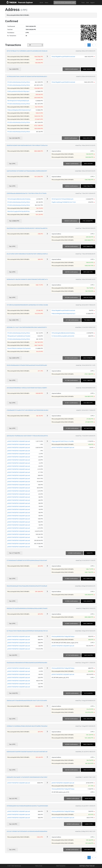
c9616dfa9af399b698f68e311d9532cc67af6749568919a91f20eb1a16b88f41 (27, 388)
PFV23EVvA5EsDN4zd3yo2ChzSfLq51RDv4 (19, 82)
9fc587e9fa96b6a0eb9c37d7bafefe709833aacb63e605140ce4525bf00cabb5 (27, 365)
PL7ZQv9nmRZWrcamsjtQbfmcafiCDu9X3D (63, 336)
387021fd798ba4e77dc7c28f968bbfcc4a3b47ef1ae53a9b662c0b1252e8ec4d (27, 51)
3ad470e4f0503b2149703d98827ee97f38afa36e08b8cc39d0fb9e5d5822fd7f (27, 171)
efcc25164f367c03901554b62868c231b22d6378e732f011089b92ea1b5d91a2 (27, 254)
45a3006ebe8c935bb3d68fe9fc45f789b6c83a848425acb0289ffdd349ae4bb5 (27, 663)
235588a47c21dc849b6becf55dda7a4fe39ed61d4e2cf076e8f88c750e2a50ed (27, 726)
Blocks (41, 3)
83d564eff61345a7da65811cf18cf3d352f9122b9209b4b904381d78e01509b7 (27, 777)
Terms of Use (39, 866)
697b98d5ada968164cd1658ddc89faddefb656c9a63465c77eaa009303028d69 (27, 806)
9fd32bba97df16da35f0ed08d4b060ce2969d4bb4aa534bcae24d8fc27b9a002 (27, 608)
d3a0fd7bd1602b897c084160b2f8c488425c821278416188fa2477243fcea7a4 (27, 145)
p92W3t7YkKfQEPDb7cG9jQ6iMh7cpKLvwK (19, 441)
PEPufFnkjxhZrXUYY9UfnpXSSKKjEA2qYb (18, 101)
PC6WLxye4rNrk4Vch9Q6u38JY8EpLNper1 (18, 91)
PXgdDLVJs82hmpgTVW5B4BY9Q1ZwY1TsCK (64, 202)
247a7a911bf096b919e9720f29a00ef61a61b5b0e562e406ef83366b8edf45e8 (27, 831)
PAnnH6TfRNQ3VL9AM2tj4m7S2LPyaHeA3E (19, 348)
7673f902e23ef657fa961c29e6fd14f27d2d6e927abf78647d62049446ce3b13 (27, 77)
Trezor (83, 3)
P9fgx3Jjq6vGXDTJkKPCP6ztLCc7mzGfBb (63, 441)
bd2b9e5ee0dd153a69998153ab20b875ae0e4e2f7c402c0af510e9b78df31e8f (27, 752)
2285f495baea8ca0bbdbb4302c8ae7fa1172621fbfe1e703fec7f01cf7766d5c (27, 193)
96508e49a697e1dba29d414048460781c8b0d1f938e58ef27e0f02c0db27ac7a (27, 279)
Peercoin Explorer (25, 2)
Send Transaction (61, 866)
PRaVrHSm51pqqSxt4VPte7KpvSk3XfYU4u (18, 211)
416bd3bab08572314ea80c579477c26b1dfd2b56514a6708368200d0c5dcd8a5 (27, 410)
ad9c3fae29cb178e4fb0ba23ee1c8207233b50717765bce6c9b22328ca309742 (27, 436)
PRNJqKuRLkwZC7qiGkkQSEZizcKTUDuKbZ (19, 336)
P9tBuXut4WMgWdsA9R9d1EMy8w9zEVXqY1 (19, 110)
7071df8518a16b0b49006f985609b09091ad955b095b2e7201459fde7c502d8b (27, 305)
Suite (88, 3)
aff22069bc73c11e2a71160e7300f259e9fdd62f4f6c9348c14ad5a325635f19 (27, 327)
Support (92, 3)
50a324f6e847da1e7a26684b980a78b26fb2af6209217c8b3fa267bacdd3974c (27, 228)
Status (46, 3)
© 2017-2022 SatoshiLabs (14, 866)
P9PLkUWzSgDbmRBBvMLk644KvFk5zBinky (19, 199)
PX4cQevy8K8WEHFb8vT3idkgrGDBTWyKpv (63, 637)
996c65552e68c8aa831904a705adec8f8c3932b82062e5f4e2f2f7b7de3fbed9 (27, 586)
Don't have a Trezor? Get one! (87, 866)
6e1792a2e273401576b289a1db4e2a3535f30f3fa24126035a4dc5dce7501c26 (27, 631)
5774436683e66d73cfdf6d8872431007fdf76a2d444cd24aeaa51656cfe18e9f (27, 561)
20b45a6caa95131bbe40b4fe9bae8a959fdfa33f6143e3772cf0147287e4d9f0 (27, 701)
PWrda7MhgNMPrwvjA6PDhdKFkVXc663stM (63, 57)
